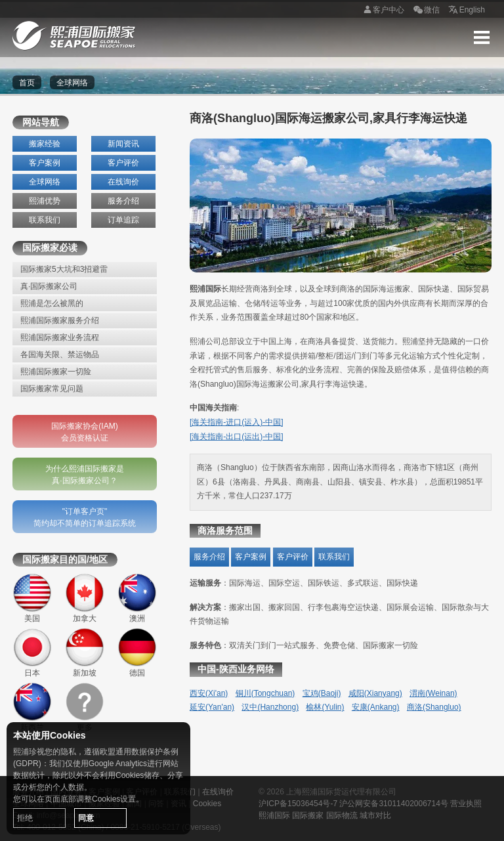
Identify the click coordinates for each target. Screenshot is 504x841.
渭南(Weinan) (433, 693)
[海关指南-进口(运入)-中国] (237, 422)
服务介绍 (123, 201)
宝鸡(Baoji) (322, 693)
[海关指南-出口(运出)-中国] (237, 437)
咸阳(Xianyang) (375, 693)
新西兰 (32, 707)
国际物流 (342, 815)
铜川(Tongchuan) (265, 693)
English (466, 11)
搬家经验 (45, 144)
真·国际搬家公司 (49, 286)
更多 (85, 707)
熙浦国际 (274, 815)
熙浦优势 (45, 201)
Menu (482, 37)
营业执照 (466, 804)
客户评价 (123, 163)
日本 (32, 653)
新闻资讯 (123, 144)
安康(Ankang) (376, 707)
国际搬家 (308, 815)
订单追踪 (123, 220)
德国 (137, 653)
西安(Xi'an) (209, 693)
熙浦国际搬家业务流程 (60, 337)
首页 (27, 83)
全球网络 (45, 182)
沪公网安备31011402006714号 (393, 804)
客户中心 (382, 11)
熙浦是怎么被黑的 (52, 303)
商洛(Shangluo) (434, 707)
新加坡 (85, 653)
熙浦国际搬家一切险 (56, 372)
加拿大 (85, 598)
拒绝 (25, 818)
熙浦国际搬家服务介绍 (60, 320)
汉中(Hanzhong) (270, 707)
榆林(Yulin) (325, 707)
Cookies (207, 804)
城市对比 (375, 815)
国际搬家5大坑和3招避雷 (64, 269)
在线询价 (123, 182)
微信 (425, 11)
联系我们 (45, 220)
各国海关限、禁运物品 (60, 355)
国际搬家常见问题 (52, 389)
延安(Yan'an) (212, 707)
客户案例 (45, 163)
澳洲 (137, 598)
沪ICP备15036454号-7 (298, 804)
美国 (32, 598)
